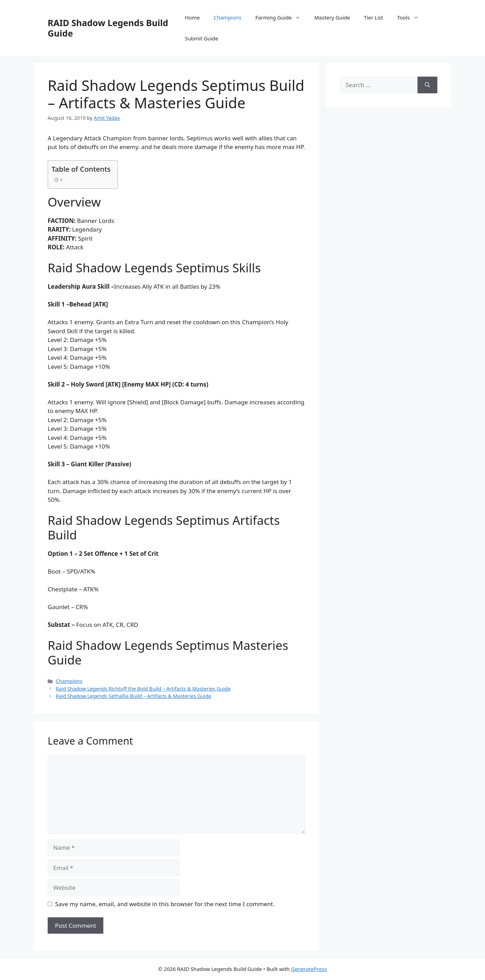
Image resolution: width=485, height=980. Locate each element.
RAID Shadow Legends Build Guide (108, 28)
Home (193, 17)
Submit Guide (202, 38)
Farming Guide (281, 17)
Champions (228, 17)
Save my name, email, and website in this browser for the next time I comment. (165, 904)
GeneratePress (309, 969)
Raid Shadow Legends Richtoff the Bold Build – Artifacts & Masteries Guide (143, 689)
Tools (411, 17)
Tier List (373, 17)
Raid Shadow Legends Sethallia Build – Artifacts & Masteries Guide (133, 696)
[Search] (427, 85)
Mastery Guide (332, 17)
